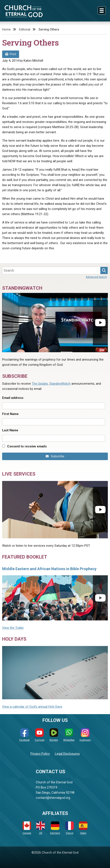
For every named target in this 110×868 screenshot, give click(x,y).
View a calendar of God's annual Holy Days (32, 707)
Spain (83, 828)
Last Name (10, 430)
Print (11, 54)
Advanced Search (96, 277)
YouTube (40, 735)
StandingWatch (60, 384)
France (69, 828)
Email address (13, 398)
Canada (27, 828)
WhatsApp (69, 735)
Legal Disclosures (67, 754)
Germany (55, 828)
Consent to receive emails (27, 446)
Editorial (25, 29)
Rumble (54, 735)
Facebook (24, 735)
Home (6, 29)
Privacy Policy (40, 754)
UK (41, 828)
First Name (10, 414)
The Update (40, 384)
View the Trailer (13, 628)
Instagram (85, 735)
